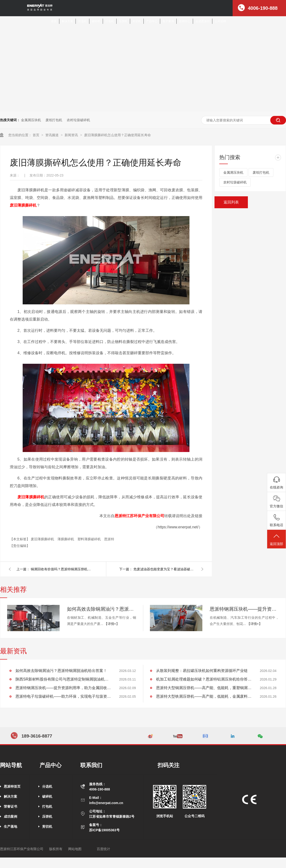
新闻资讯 (72, 135)
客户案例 (168, 21)
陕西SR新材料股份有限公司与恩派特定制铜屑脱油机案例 (63, 679)
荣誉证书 (10, 806)
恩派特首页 (12, 786)
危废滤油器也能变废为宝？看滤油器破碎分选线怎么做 (164, 569)
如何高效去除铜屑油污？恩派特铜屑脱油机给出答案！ (102, 609)
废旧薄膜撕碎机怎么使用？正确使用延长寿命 (117, 135)
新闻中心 (185, 21)
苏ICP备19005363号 (104, 830)
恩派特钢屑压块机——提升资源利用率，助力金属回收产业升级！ (244, 609)
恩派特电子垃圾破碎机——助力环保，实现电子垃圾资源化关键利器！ (63, 696)
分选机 (82, 21)
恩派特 (109, 539)
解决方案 (67, 21)
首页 (54, 21)
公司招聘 (220, 21)
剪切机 (137, 21)
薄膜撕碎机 (66, 539)
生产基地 (10, 826)
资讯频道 (52, 135)
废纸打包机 (54, 120)
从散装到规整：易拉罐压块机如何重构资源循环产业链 (202, 671)
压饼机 (123, 21)
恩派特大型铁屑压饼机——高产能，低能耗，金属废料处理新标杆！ (204, 696)
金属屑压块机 (31, 120)
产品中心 (152, 21)
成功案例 (10, 816)
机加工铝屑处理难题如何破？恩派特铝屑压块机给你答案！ (204, 679)
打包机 (110, 21)
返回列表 (231, 202)
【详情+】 (112, 624)
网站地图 (75, 849)
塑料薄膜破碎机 (90, 539)
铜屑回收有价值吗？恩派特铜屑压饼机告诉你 (62, 569)
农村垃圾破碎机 (78, 120)
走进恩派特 (203, 21)
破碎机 (96, 21)
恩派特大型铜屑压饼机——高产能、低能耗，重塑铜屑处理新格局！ (204, 688)
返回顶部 (276, 539)
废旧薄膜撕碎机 (43, 539)
